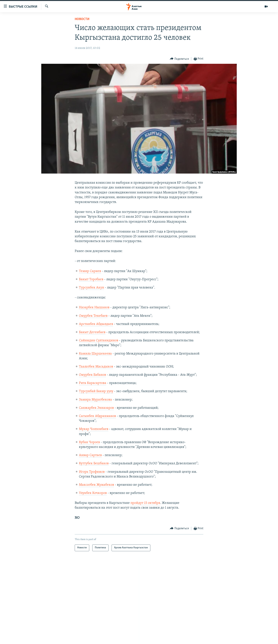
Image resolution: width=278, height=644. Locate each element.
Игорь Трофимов (92, 472)
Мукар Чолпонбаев (94, 429)
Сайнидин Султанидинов (99, 341)
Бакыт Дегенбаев (92, 332)
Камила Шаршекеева (95, 354)
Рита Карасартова (93, 383)
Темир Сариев (90, 271)
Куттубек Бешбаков (94, 463)
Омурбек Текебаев (93, 316)
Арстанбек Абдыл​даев (96, 324)
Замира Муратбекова (95, 400)
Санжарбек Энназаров (96, 408)
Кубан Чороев (89, 442)
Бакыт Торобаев (91, 279)
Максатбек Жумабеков (96, 485)
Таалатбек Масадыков (96, 367)
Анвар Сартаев (90, 455)
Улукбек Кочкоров (93, 493)
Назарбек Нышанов (94, 307)
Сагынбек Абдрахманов (97, 416)
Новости (82, 19)
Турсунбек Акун (92, 288)
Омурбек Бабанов (92, 375)
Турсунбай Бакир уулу (96, 391)
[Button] (179, 59)
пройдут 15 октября (145, 503)
